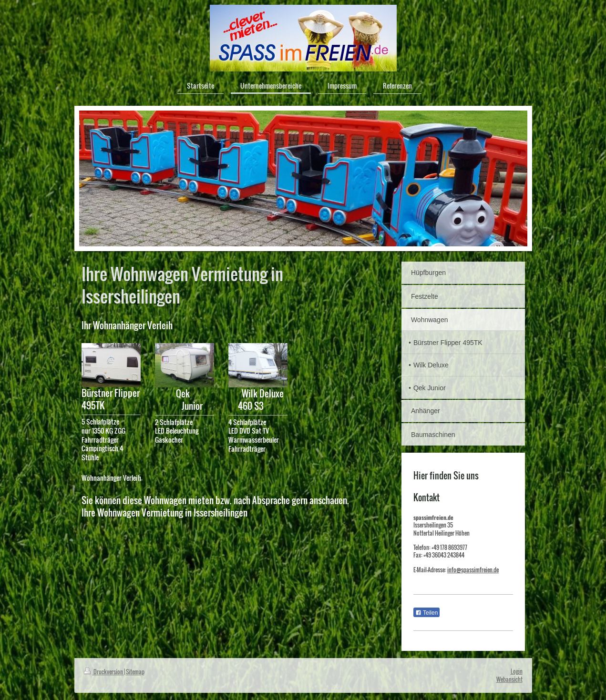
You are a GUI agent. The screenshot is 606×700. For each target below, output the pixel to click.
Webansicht (509, 679)
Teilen (426, 613)
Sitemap (135, 672)
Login (517, 671)
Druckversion (104, 672)
